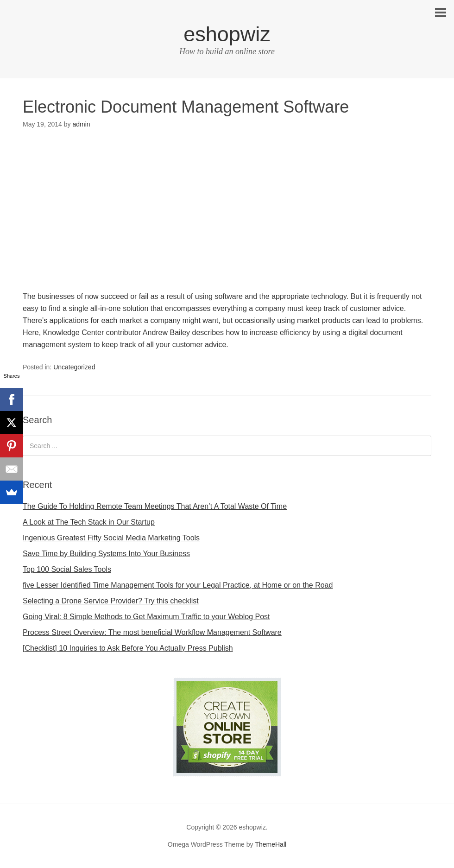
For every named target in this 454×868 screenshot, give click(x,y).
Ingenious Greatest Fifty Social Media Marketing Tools (111, 538)
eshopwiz (227, 34)
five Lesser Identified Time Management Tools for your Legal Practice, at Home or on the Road (178, 585)
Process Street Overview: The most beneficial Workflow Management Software (152, 632)
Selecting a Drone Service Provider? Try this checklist (111, 601)
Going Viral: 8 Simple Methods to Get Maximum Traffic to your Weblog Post (146, 617)
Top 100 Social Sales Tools (67, 569)
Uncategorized (74, 367)
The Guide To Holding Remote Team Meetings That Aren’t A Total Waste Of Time (155, 506)
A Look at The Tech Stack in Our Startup (89, 522)
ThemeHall (271, 844)
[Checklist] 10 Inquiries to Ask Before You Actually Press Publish (128, 648)
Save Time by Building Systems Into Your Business (106, 554)
